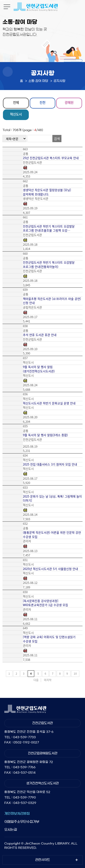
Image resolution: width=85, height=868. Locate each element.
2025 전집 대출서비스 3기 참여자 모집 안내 (50, 464)
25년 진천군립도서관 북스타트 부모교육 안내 (51, 158)
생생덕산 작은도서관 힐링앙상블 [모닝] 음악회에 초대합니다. (47, 192)
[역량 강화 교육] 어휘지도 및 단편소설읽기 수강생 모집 (49, 639)
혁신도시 (16, 114)
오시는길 (11, 830)
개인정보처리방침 (17, 814)
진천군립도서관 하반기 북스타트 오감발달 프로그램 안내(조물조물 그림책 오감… (49, 228)
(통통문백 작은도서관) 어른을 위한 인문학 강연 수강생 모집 (52, 535)
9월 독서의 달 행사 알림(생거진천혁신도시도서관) (39, 369)
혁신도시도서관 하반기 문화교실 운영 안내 (49, 403)
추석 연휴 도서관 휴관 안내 (40, 335)
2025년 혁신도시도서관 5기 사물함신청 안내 (50, 569)
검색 (57, 139)
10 (75, 674)
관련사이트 (42, 860)
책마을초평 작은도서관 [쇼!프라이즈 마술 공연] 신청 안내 (52, 301)
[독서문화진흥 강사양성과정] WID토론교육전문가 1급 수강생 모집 (45, 603)
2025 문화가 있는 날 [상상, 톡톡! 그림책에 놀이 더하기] (52, 499)
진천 (42, 102)
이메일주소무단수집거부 (22, 822)
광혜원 (69, 102)
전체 (16, 102)
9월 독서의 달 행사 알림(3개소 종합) (45, 435)
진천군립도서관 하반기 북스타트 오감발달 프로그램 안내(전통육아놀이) (49, 265)
